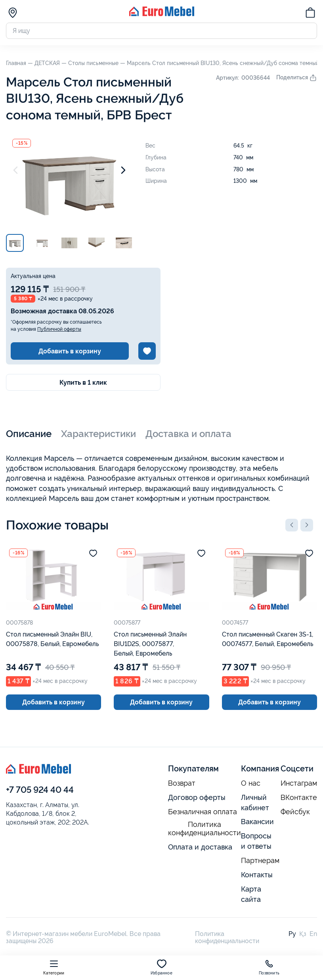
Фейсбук (295, 812)
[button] (292, 525)
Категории (54, 967)
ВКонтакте (299, 798)
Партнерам (260, 861)
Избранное (161, 967)
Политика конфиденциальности (205, 829)
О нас (251, 783)
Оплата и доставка (200, 847)
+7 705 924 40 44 (40, 790)
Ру (292, 934)
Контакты (257, 875)
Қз (303, 934)
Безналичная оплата (203, 812)
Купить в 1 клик (83, 383)
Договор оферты (197, 797)
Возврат (182, 783)
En (313, 934)
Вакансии (257, 822)
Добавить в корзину (70, 351)
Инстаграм (299, 783)
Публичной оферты (59, 329)
